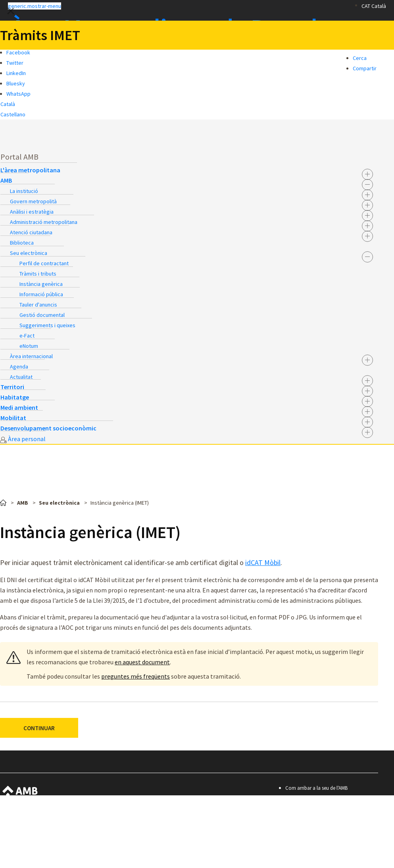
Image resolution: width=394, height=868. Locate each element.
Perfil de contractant (44, 263)
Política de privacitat (312, 831)
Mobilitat (13, 418)
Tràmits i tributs (38, 274)
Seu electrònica (29, 253)
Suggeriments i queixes (47, 325)
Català (8, 104)
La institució (24, 191)
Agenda (19, 366)
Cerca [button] (360, 58)
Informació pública (41, 294)
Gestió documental (42, 315)
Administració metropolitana (44, 222)
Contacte (300, 799)
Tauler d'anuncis (38, 305)
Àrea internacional (31, 356)
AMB (6, 180)
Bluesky (16, 83)
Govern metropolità (33, 201)
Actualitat (21, 377)
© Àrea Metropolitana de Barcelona (334, 852)
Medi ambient (19, 407)
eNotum (29, 346)
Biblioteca (22, 243)
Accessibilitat (304, 809)
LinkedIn (16, 73)
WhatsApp (18, 94)
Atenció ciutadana (31, 232)
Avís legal (300, 820)
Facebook (18, 52)
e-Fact (27, 336)
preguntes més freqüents (135, 676)
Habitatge (15, 397)
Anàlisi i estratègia (32, 212)
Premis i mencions (310, 842)
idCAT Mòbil (263, 562)
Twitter (15, 63)
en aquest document (142, 662)
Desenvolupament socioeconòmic (48, 428)
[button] (183, 6)
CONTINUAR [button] (39, 728)
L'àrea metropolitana (30, 170)
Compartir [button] (365, 68)
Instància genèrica (41, 284)
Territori (12, 387)
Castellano (13, 114)
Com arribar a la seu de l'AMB (316, 788)
